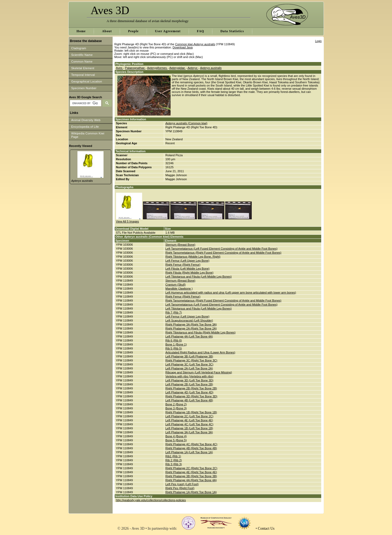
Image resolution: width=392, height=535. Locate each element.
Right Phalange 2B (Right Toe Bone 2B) (191, 388)
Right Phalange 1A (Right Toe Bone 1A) (191, 492)
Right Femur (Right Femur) (183, 265)
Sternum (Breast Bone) (181, 245)
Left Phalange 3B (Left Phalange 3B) (189, 356)
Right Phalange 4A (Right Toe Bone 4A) (191, 480)
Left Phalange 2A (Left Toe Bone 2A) (189, 368)
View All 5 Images (128, 221)
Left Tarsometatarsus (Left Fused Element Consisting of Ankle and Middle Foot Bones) (222, 249)
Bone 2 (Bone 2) (176, 404)
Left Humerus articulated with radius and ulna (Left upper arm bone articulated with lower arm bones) (231, 293)
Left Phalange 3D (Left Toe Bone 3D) (189, 380)
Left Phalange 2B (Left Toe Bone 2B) (189, 384)
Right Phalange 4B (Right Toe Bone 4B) (191, 448)
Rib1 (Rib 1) (173, 456)
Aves (120, 68)
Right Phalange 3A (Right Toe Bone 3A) (191, 324)
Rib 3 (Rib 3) (174, 464)
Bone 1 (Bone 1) (176, 344)
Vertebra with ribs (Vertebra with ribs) (189, 376)
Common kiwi (195, 44)
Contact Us (266, 528)
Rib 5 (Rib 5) (174, 348)
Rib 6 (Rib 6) (174, 340)
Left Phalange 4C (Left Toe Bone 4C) (189, 424)
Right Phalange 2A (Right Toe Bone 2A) (191, 328)
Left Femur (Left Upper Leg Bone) (187, 261)
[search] (85, 103)
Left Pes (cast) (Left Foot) (182, 484)
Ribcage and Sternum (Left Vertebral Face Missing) (199, 372)
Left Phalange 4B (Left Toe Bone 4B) (189, 400)
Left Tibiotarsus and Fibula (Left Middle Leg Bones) (199, 277)
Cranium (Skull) (176, 285)
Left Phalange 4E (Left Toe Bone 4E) (189, 420)
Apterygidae (178, 68)
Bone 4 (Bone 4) (176, 436)
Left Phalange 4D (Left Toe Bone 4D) (189, 392)
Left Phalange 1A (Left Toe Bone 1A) (189, 452)
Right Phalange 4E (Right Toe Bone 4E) (191, 472)
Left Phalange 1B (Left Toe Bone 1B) (189, 428)
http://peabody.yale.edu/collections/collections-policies (151, 500)
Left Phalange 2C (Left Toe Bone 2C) (189, 416)
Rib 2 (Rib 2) (174, 460)
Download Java (183, 47)
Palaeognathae (135, 68)
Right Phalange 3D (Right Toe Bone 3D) (191, 396)
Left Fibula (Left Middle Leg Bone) (188, 269)
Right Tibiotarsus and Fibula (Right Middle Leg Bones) (201, 332)
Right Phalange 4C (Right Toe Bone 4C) (191, 444)
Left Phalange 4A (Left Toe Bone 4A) (189, 336)
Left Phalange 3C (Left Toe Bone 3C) (189, 364)
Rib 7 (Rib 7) (174, 312)
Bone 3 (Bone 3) (176, 408)
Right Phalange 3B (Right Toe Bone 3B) (191, 476)
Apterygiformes (157, 68)
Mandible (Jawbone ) (179, 289)
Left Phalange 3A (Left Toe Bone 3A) (189, 432)
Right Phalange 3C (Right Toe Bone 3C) (191, 360)
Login (318, 41)
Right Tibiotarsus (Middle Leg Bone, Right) (193, 257)
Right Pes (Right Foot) (180, 488)
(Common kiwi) (187, 123)
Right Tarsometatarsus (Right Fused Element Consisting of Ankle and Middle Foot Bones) (224, 253)
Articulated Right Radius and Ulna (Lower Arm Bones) (200, 352)
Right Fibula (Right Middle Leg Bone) (189, 273)
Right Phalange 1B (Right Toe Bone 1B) (191, 412)
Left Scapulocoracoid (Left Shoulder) (189, 320)
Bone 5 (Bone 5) (176, 440)
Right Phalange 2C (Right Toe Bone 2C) (191, 468)
